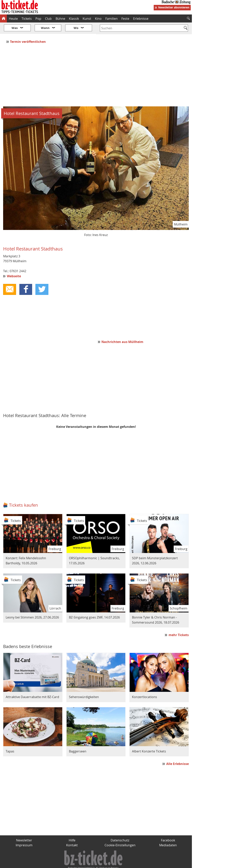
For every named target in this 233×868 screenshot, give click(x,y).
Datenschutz (120, 829)
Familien (112, 19)
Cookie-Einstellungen (120, 834)
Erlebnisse (141, 19)
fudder (95, 864)
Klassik (74, 19)
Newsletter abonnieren (174, 7)
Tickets (27, 19)
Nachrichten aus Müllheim (122, 330)
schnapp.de (77, 864)
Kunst (87, 19)
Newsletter (24, 829)
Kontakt (72, 834)
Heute (13, 19)
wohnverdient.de (116, 864)
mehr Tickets (179, 623)
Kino (98, 19)
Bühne (60, 19)
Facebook (168, 829)
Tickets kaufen (23, 493)
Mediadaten (168, 834)
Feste (125, 19)
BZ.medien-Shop (144, 864)
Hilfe (72, 829)
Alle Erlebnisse (177, 752)
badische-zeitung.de (50, 864)
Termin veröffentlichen (28, 30)
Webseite (14, 265)
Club (48, 19)
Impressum (24, 834)
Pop (38, 19)
